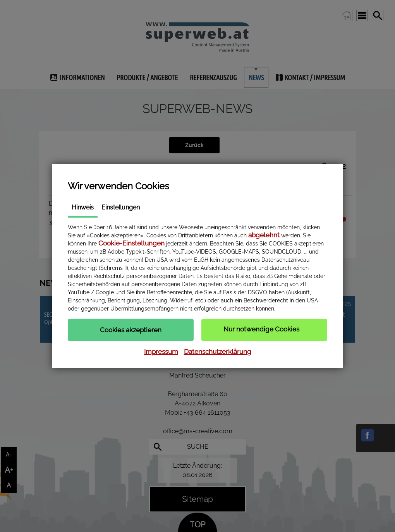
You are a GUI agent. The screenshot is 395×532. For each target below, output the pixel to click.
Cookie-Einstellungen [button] (131, 243)
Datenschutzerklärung (218, 352)
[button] (131, 330)
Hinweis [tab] (83, 207)
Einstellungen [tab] (121, 207)
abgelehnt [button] (264, 235)
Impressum (161, 352)
